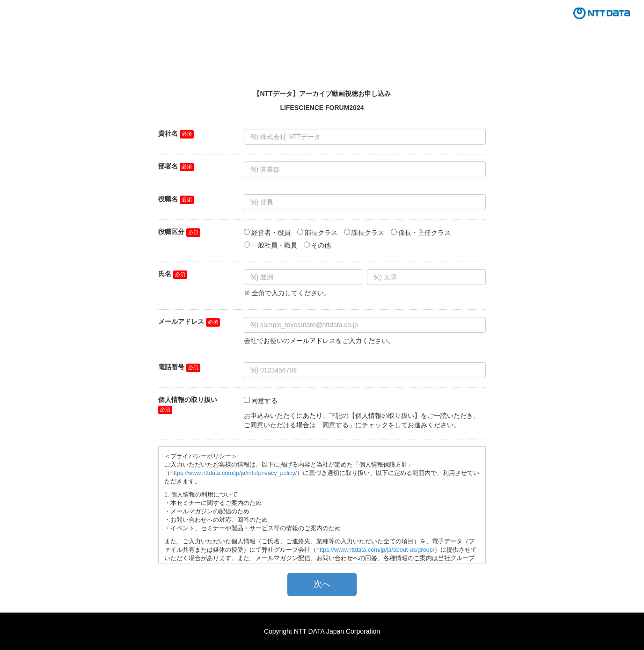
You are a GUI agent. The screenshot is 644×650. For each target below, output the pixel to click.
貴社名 (168, 133)
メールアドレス (181, 321)
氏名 (165, 274)
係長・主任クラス (424, 233)
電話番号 (171, 367)
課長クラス (368, 233)
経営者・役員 (271, 233)
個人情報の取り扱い (188, 400)
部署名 (168, 166)
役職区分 (171, 232)
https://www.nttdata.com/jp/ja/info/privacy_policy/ (234, 473)
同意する (264, 401)
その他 (321, 245)
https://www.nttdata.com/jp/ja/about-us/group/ (375, 550)
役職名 (168, 199)
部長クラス (321, 233)
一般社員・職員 (274, 245)
